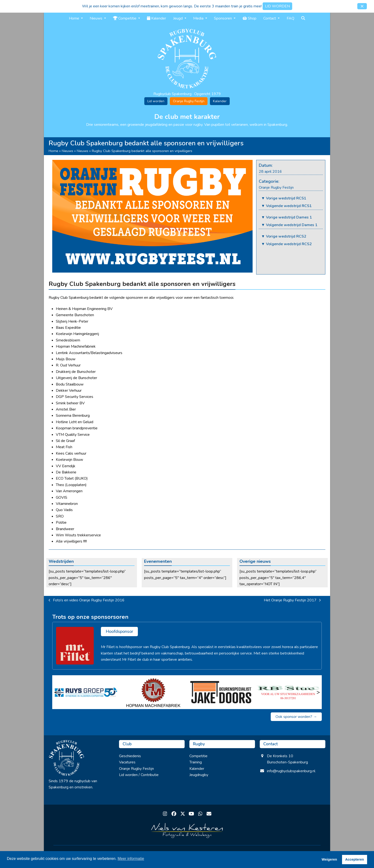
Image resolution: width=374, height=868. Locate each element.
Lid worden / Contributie (139, 775)
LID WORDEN (277, 6)
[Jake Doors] (221, 692)
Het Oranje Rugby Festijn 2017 (292, 600)
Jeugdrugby (199, 775)
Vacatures (127, 762)
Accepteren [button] (354, 859)
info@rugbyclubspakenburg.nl (291, 771)
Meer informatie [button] (131, 859)
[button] (362, 6)
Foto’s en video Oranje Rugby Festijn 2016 (87, 600)
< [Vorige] (56, 692)
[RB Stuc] (288, 692)
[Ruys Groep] (86, 692)
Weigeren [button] (330, 859)
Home (53, 151)
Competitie (198, 756)
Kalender (220, 101)
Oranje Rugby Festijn (189, 101)
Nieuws (68, 151)
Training (196, 762)
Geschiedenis (130, 756)
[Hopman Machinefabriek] (153, 692)
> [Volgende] (318, 692)
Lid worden (156, 101)
